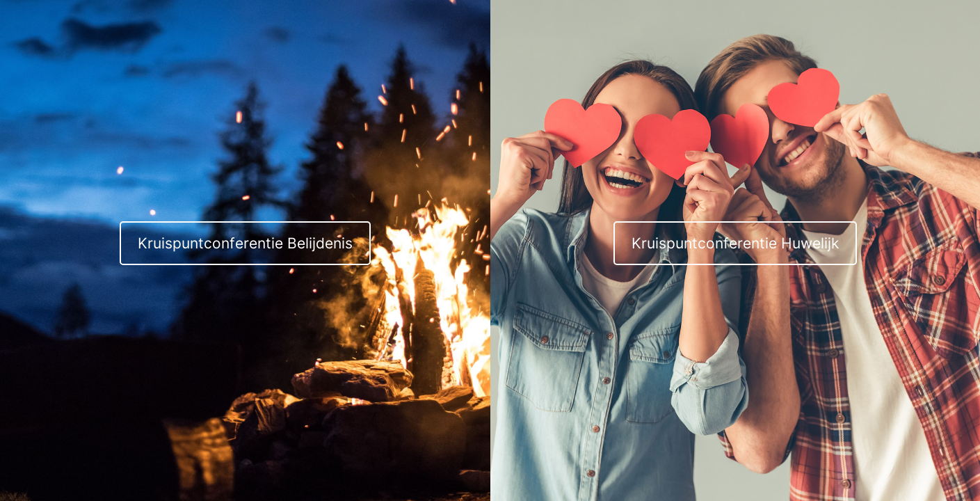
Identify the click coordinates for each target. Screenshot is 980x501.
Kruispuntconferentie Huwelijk (735, 243)
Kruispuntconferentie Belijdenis (245, 243)
